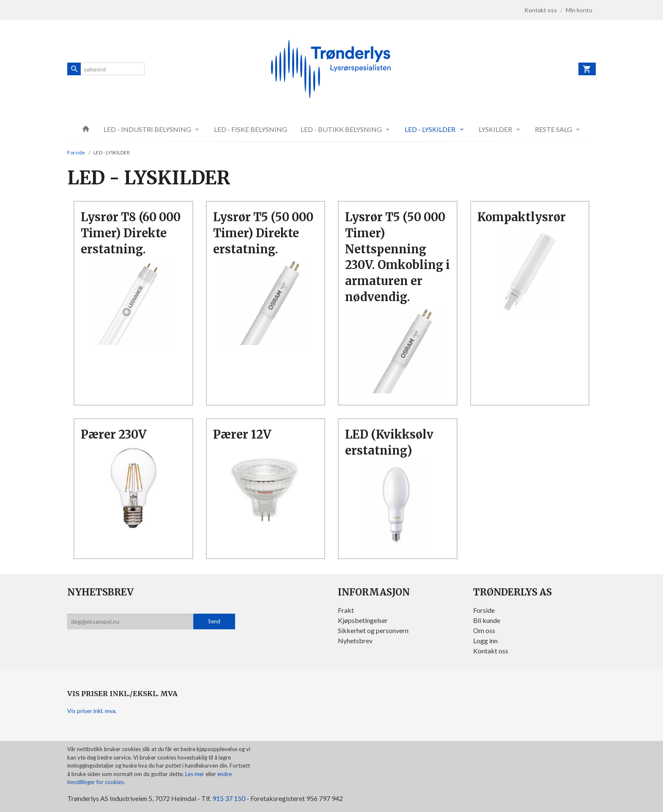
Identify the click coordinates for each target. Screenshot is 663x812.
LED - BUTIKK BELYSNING (341, 129)
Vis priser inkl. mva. (92, 711)
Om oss (484, 630)
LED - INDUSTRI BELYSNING (147, 129)
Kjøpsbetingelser (363, 620)
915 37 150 (229, 798)
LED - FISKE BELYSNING (251, 129)
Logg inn (485, 641)
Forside (76, 152)
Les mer (195, 774)
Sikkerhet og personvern (373, 630)
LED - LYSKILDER (430, 129)
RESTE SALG (553, 129)
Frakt (346, 610)
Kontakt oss (491, 651)
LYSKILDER (495, 129)
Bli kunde (487, 620)
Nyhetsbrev (355, 641)
